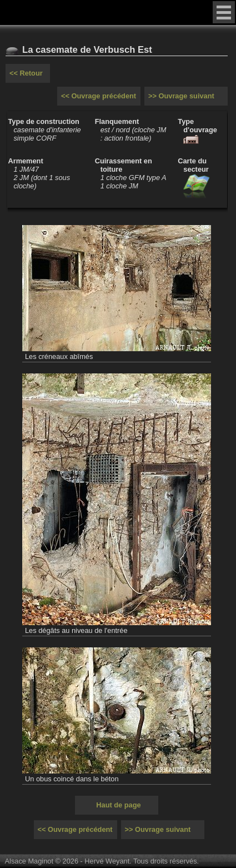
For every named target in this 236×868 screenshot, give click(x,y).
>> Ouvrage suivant (181, 96)
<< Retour (26, 73)
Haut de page (118, 805)
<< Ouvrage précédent (99, 96)
